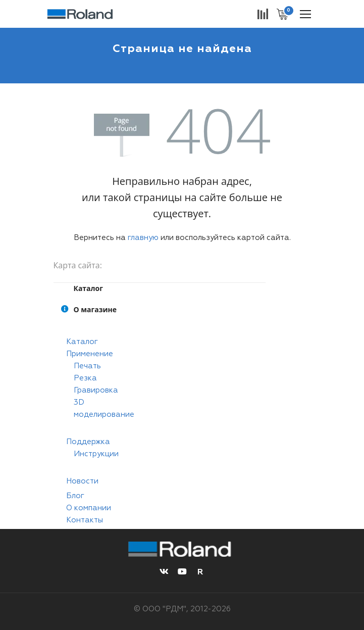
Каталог (82, 342)
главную (143, 238)
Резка (85, 378)
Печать (87, 366)
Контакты (85, 520)
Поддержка (88, 442)
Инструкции (96, 454)
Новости (82, 481)
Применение (90, 354)
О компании (89, 508)
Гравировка (96, 390)
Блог (75, 496)
